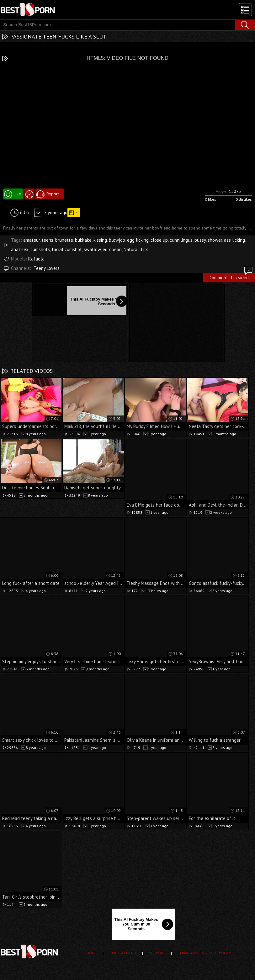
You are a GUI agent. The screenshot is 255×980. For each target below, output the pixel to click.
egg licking (138, 240)
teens (48, 240)
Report (53, 194)
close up (159, 240)
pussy (200, 240)
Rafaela (36, 259)
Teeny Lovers (47, 268)
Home (92, 953)
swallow (92, 249)
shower (215, 240)
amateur (32, 240)
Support (157, 953)
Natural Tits (136, 249)
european (112, 249)
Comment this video (231, 277)
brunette (64, 240)
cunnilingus (181, 240)
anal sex (20, 249)
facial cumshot (67, 249)
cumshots (40, 249)
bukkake (83, 240)
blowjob (117, 240)
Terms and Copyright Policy (205, 953)
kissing (100, 240)
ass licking (234, 240)
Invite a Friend (123, 953)
